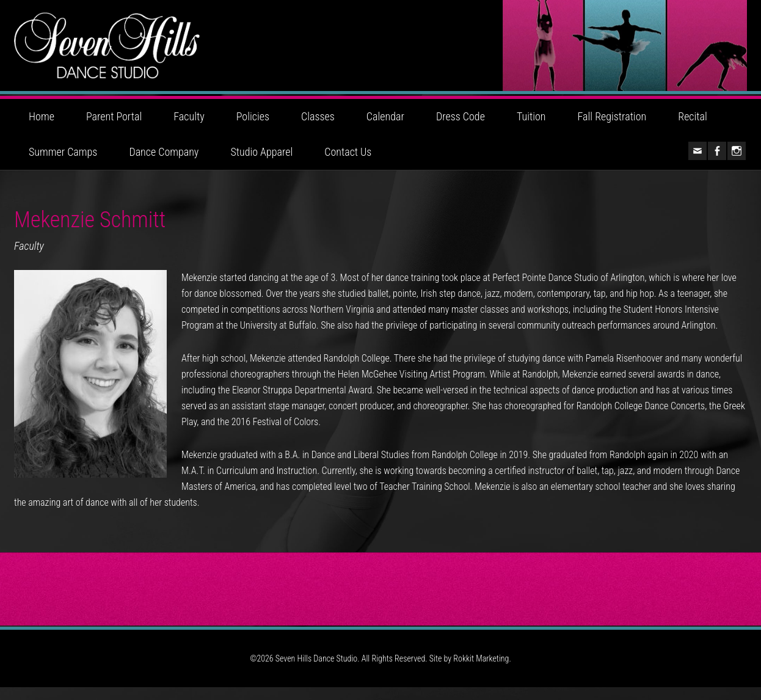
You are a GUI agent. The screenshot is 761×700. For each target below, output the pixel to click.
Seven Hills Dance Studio (380, 52)
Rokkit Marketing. (482, 671)
